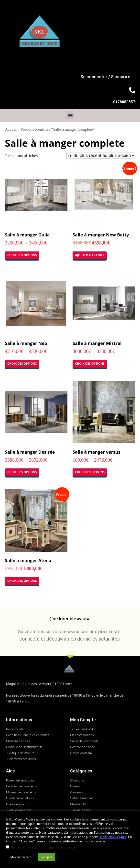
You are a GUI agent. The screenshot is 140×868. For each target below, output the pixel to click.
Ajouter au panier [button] (90, 255)
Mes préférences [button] (21, 857)
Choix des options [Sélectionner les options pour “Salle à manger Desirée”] (22, 472)
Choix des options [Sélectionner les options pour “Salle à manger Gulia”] (22, 255)
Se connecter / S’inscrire (105, 77)
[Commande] (101, 156)
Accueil (11, 129)
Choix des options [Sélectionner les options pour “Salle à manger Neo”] (22, 364)
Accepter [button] (47, 857)
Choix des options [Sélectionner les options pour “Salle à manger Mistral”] (90, 364)
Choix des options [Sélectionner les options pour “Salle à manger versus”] (90, 472)
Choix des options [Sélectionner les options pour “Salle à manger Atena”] (22, 581)
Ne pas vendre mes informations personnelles (43, 847)
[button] (70, 115)
